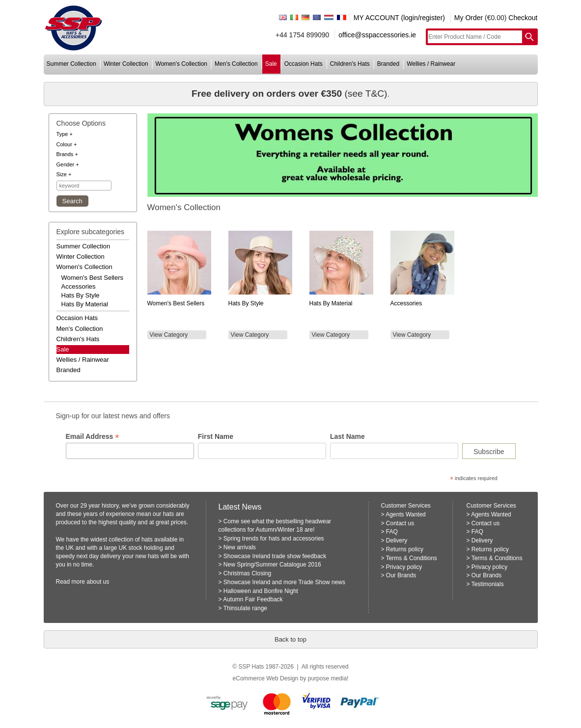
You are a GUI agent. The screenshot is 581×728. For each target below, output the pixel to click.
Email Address (93, 437)
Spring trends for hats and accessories (274, 539)
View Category (169, 335)
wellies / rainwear (431, 64)
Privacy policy (404, 567)
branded (388, 64)
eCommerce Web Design (266, 678)
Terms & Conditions (412, 558)
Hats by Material (331, 303)
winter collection (126, 64)
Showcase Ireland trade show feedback (275, 556)
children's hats (350, 64)
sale (271, 64)
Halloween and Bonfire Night (261, 591)
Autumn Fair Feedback (253, 599)
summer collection (71, 64)
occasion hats (304, 64)
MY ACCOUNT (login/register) (399, 18)
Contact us (400, 523)
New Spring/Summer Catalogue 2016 (272, 565)
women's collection (181, 64)
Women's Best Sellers (176, 303)
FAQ (392, 532)
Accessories (406, 303)
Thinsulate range (245, 608)
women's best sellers (93, 278)
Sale (63, 349)
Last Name (347, 436)
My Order (469, 18)
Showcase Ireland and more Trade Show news (284, 582)
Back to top (290, 639)
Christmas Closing (247, 573)
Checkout (523, 18)
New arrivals (240, 547)
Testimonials (488, 584)
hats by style (81, 295)
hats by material (85, 304)
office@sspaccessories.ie (377, 35)
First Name (216, 436)
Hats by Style (246, 303)
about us (98, 582)
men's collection (236, 64)
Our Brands (401, 575)
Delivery (397, 540)
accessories (79, 286)
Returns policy (405, 549)
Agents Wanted (406, 514)
